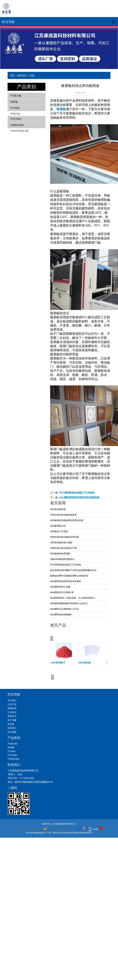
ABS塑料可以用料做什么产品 (65, 609)
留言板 (11, 724)
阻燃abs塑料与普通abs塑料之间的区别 (69, 576)
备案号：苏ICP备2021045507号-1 (29, 829)
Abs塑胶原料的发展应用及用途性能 (79, 497)
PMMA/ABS (17, 125)
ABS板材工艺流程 (59, 531)
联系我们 (12, 728)
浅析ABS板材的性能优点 (62, 559)
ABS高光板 (85, 663)
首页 (12, 75)
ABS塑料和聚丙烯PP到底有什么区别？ (69, 603)
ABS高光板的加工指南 (61, 542)
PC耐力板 (16, 96)
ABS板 (14, 102)
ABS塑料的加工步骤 (60, 587)
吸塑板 (61, 109)
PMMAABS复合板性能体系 (63, 515)
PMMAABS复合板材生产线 (63, 548)
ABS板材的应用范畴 (60, 554)
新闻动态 (22, 75)
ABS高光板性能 (58, 509)
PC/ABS (15, 108)
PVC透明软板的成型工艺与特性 (77, 493)
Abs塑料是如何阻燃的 (61, 614)
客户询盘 (12, 720)
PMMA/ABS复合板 (20, 131)
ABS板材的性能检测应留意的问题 (67, 520)
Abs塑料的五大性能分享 (62, 592)
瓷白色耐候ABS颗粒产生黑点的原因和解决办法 (73, 570)
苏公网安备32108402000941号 (58, 829)
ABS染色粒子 (58, 663)
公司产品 (12, 704)
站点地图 (12, 732)
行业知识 (12, 712)
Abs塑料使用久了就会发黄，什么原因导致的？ (73, 598)
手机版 (95, 829)
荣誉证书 (12, 716)
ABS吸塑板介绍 (58, 526)
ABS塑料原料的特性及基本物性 (66, 581)
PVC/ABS (16, 119)
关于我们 (12, 700)
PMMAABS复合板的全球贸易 (65, 537)
